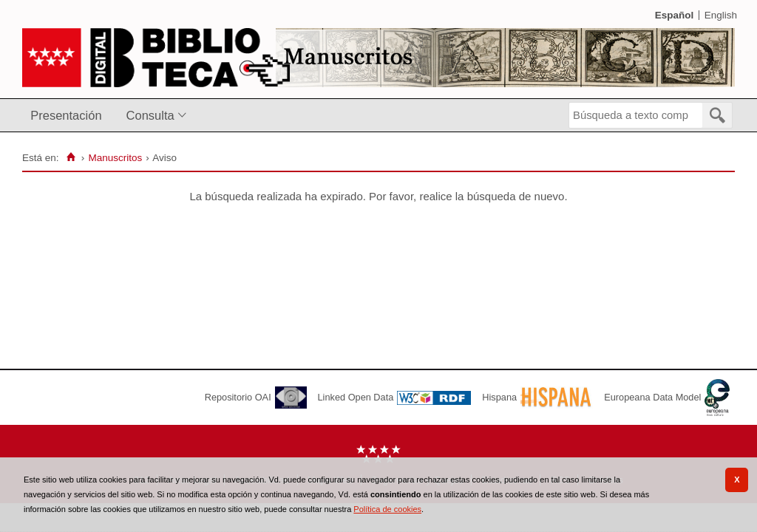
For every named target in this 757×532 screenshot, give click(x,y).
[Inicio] (71, 157)
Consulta (150, 115)
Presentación (66, 115)
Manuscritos (115, 158)
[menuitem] (69, 116)
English (721, 15)
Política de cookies (387, 509)
